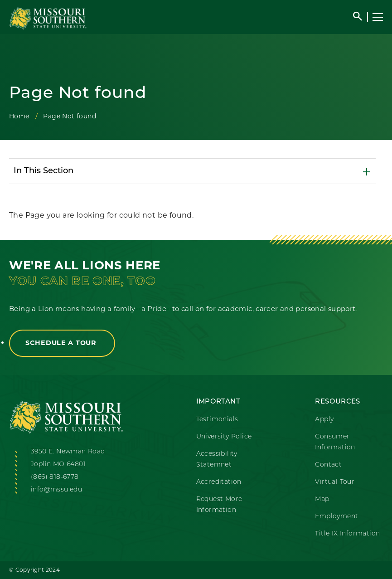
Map (322, 499)
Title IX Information (347, 534)
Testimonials (217, 420)
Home (19, 116)
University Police (224, 437)
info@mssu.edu (56, 490)
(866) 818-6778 (55, 477)
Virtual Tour (335, 482)
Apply (324, 420)
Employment (336, 517)
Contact (328, 465)
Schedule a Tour (62, 343)
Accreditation (219, 482)
